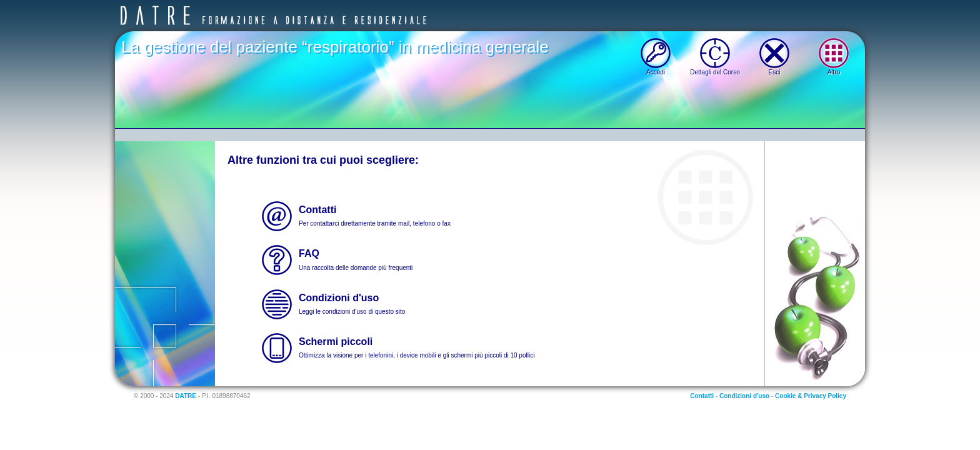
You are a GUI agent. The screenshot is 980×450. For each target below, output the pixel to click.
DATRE (186, 396)
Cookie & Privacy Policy (811, 396)
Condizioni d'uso (744, 396)
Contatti (702, 396)
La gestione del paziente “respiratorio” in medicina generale (335, 47)
